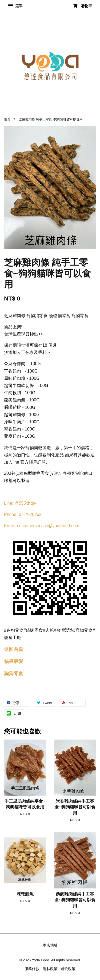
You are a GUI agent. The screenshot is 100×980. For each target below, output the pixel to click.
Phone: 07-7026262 (23, 514)
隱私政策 (50, 969)
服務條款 (32, 969)
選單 (15, 6)
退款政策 (68, 969)
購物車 (82, 6)
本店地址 (50, 945)
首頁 (7, 119)
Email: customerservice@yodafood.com (42, 526)
